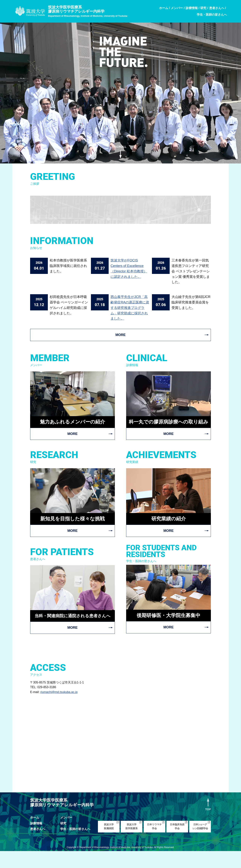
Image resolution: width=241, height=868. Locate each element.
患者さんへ (38, 846)
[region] (120, 91)
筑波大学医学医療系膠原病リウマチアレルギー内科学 (88, 11)
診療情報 (36, 840)
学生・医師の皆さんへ (75, 846)
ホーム (35, 834)
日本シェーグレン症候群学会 (200, 843)
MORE (120, 335)
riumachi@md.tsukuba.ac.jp (59, 709)
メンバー (66, 834)
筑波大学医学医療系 (132, 843)
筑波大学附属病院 (109, 843)
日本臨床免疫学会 (177, 843)
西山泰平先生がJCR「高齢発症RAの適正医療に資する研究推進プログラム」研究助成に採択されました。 (130, 308)
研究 (63, 840)
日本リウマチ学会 (154, 843)
